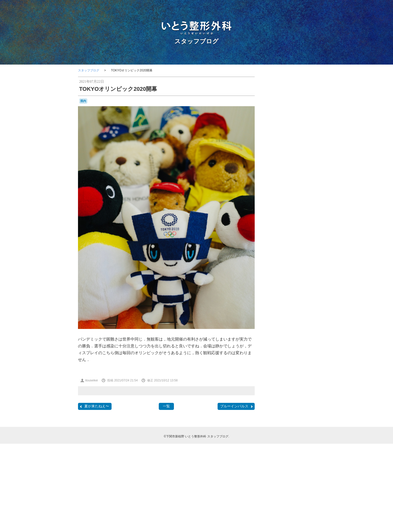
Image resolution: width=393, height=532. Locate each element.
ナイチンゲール (285, 348)
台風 (278, 378)
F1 (300, 302)
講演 (308, 419)
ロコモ (300, 357)
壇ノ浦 (273, 383)
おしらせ (278, 328)
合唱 (286, 378)
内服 (305, 368)
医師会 (308, 373)
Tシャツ (287, 322)
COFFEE (273, 302)
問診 (307, 378)
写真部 (276, 373)
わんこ (280, 333)
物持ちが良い (292, 409)
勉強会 (287, 372)
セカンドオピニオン (285, 343)
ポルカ (301, 352)
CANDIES (287, 298)
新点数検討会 (280, 393)
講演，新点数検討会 (281, 424)
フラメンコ (304, 348)
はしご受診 (293, 328)
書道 (275, 398)
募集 (298, 373)
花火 (300, 419)
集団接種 (306, 430)
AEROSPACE (280, 288)
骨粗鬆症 (299, 436)
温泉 (278, 409)
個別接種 (293, 367)
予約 (310, 362)
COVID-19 (289, 302)
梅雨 (292, 398)
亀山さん (298, 362)
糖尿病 (294, 414)
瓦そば (307, 408)
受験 (271, 378)
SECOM (292, 317)
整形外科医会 (286, 388)
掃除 (300, 383)
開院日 (281, 431)
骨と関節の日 (281, 436)
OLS (306, 311)
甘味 (271, 413)
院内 (83, 101)
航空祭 (281, 419)
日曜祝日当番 (300, 393)
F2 (305, 302)
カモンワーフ (300, 333)
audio (297, 289)
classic (301, 297)
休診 (270, 368)
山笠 (293, 383)
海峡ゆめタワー (295, 403)
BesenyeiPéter (290, 293)
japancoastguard (279, 307)
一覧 (166, 406)
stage (273, 322)
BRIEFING (308, 293)
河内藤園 (303, 398)
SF (300, 317)
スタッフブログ (197, 41)
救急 (307, 383)
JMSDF (297, 306)
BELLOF (273, 293)
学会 (284, 383)
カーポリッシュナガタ (282, 338)
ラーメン (280, 357)
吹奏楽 (297, 378)
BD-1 (306, 288)
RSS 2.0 (272, 501)
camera (273, 297)
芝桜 (291, 419)
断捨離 (301, 388)
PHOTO (276, 316)
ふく (305, 327)
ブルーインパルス (237, 406)
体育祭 (279, 368)
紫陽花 (304, 414)
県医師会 (282, 414)
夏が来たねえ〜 (94, 406)
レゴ (291, 357)
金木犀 (300, 424)
